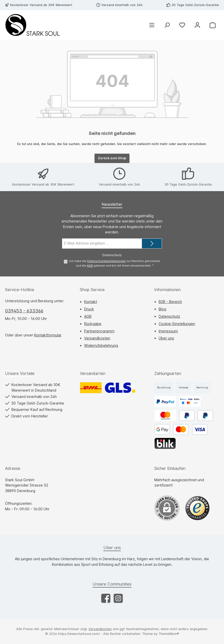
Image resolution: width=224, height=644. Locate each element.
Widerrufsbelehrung (101, 345)
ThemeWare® (169, 634)
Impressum (168, 331)
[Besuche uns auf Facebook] (106, 598)
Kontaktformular (48, 335)
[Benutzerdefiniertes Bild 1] (197, 508)
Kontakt (91, 302)
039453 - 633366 (24, 311)
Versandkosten (97, 338)
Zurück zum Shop (112, 158)
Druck (89, 309)
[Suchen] (167, 25)
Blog (162, 309)
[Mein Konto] (197, 25)
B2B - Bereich (170, 302)
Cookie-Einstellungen (177, 324)
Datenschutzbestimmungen (106, 261)
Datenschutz (169, 316)
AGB (90, 266)
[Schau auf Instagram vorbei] (118, 598)
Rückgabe (93, 324)
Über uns (166, 338)
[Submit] (152, 244)
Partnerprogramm (99, 331)
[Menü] (152, 25)
